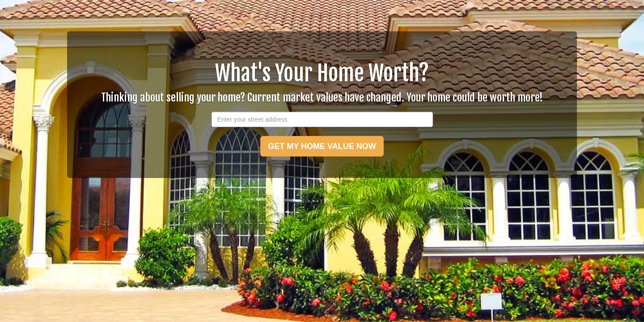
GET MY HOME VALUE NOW (322, 146)
